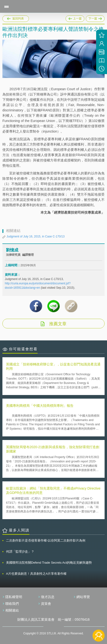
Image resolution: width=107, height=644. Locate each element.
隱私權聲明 (14, 597)
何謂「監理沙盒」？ (20, 552)
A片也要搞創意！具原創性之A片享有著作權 (36, 574)
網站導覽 (83, 597)
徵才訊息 (48, 597)
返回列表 (18, 19)
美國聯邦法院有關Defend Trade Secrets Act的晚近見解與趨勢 (49, 563)
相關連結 (12, 610)
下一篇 (95, 18)
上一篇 (75, 18)
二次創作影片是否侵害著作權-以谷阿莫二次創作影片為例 (46, 540)
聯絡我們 (12, 604)
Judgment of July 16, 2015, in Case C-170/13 (36, 236)
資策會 (46, 604)
